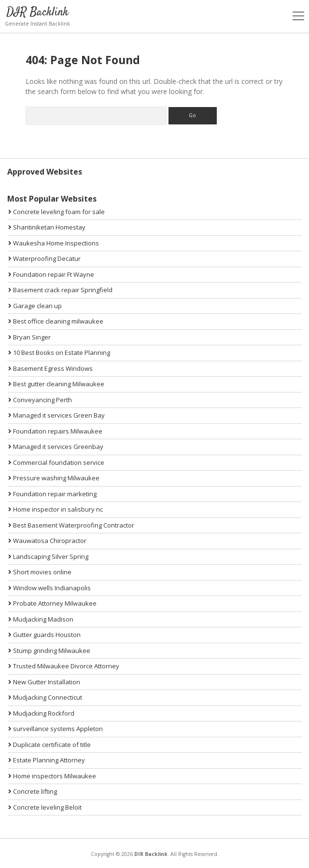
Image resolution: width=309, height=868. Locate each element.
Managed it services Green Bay (56, 415)
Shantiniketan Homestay (47, 227)
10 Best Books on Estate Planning (59, 353)
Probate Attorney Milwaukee (52, 603)
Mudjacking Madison (41, 619)
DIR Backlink (37, 12)
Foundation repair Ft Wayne (51, 274)
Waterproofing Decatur (44, 258)
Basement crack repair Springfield (60, 290)
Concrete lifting (33, 791)
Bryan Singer (29, 337)
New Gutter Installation (44, 682)
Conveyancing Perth (40, 400)
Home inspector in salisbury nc (56, 509)
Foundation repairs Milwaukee (55, 431)
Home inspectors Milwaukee (52, 776)
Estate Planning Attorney (47, 760)
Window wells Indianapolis (49, 588)
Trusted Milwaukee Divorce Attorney (64, 666)
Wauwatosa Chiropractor (47, 541)
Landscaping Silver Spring (48, 556)
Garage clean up (35, 306)
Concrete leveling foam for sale (56, 212)
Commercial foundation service (56, 462)
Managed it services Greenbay (56, 447)
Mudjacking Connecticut (45, 697)
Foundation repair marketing (52, 494)
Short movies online (40, 572)
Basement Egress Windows (50, 368)
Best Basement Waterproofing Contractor (71, 525)
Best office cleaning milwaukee (56, 321)
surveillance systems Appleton (56, 729)
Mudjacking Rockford (41, 713)
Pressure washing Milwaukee (54, 478)
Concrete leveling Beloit (45, 807)
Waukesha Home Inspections (54, 243)
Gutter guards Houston (44, 635)
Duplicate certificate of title (49, 745)
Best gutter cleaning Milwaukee (56, 384)
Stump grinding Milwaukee (49, 651)
